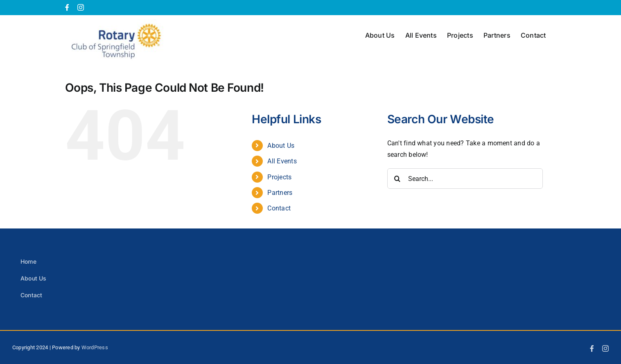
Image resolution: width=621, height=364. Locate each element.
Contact (279, 208)
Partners (280, 193)
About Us (281, 146)
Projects (279, 177)
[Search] (397, 179)
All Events (282, 161)
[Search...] (465, 179)
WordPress (95, 347)
